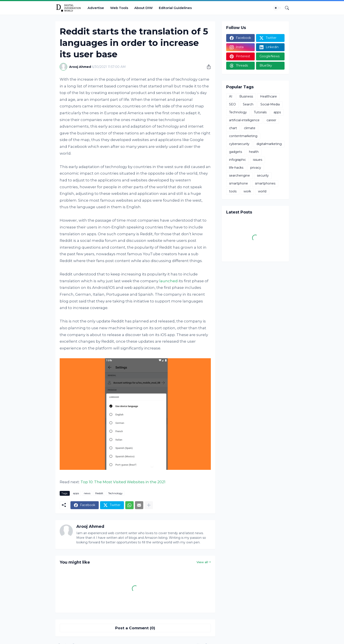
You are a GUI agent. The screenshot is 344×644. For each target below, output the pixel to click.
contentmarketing (243, 136)
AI (231, 96)
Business (246, 96)
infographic (237, 160)
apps (76, 493)
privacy (256, 168)
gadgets (236, 152)
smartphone (238, 183)
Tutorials (260, 112)
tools (233, 191)
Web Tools (119, 8)
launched (168, 281)
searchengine (239, 175)
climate (250, 128)
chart (233, 128)
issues (258, 160)
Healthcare (268, 96)
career (271, 120)
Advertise (96, 8)
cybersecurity (239, 144)
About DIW (143, 8)
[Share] (207, 67)
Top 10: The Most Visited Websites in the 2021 (123, 482)
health (254, 152)
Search (248, 104)
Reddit (99, 493)
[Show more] (149, 505)
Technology (115, 493)
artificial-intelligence (244, 120)
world (262, 191)
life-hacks (236, 168)
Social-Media (270, 104)
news (87, 493)
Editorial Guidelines (175, 8)
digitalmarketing (269, 144)
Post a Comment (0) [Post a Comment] (135, 628)
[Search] (285, 8)
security (263, 175)
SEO (232, 104)
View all (202, 562)
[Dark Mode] (277, 8)
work (247, 191)
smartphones (265, 183)
